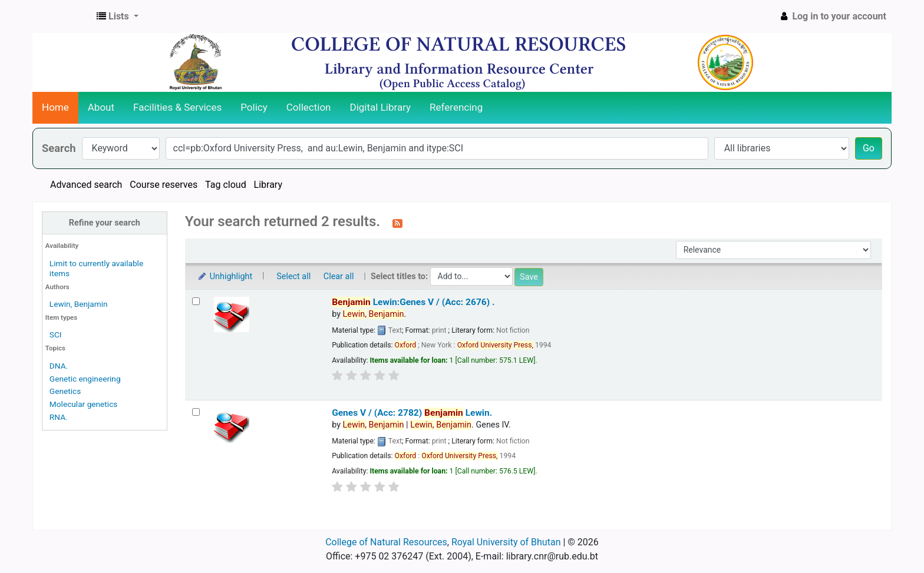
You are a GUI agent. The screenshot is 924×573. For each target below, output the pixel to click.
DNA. (59, 366)
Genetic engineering (85, 379)
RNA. (59, 417)
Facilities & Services (177, 107)
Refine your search (105, 223)
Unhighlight (225, 276)
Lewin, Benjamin (79, 304)
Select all (293, 276)
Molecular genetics (84, 404)
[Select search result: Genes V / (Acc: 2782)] (196, 412)
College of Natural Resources (386, 542)
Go (869, 148)
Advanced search (86, 185)
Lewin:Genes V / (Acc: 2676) (413, 302)
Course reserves (164, 185)
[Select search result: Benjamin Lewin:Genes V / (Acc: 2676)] (196, 301)
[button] (118, 16)
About (101, 107)
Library (268, 185)
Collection (309, 107)
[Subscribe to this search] (397, 223)
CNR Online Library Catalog (62, 16)
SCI (56, 334)
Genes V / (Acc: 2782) (412, 413)
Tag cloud (226, 185)
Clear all (339, 276)
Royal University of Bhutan (506, 542)
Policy (254, 107)
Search (59, 148)
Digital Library (381, 107)
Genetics (65, 391)
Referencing (456, 107)
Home (55, 107)
